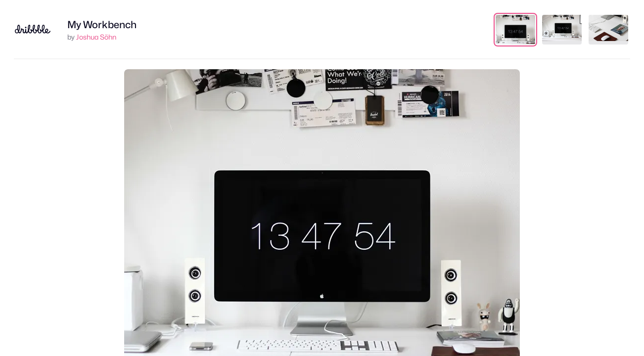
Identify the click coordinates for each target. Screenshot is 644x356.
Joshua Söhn (96, 37)
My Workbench (102, 25)
